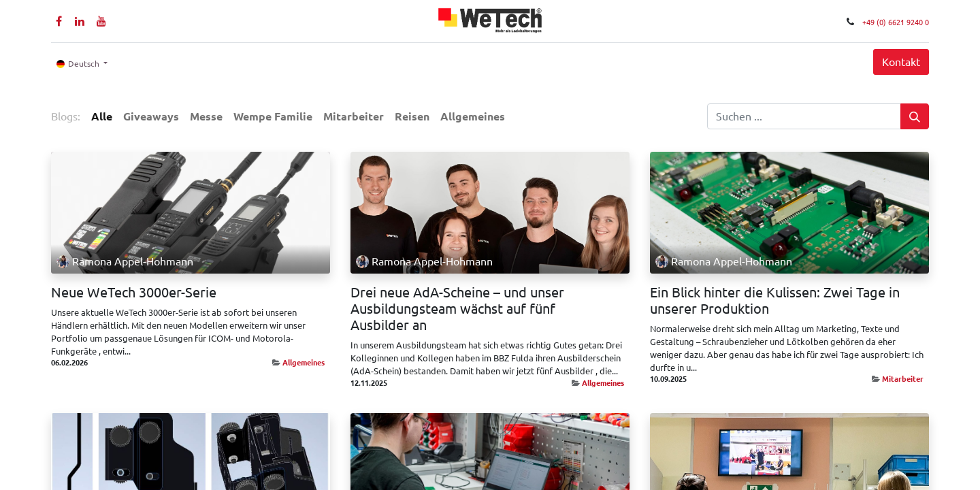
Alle (102, 116)
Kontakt (901, 62)
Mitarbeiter (903, 379)
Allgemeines (304, 362)
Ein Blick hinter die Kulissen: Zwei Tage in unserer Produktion (775, 300)
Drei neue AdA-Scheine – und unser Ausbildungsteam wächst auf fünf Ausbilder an (457, 309)
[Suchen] (915, 116)
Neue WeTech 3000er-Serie (134, 292)
